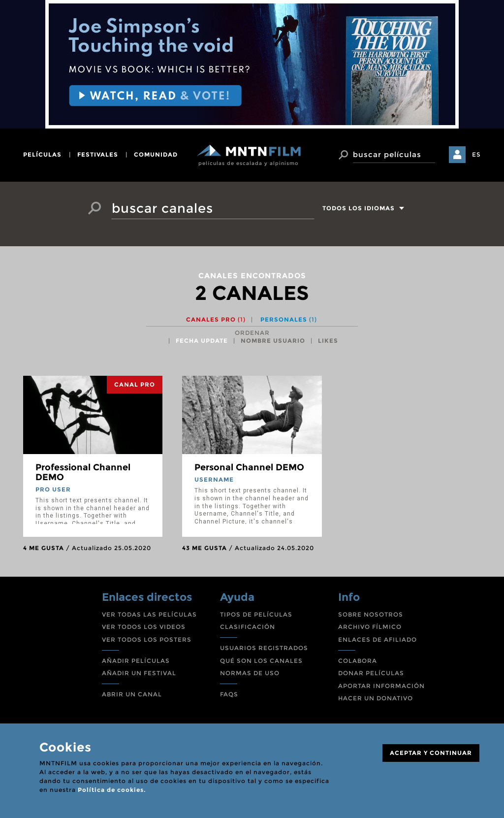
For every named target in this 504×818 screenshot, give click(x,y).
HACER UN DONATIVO (376, 698)
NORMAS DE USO (250, 673)
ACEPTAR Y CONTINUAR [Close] (431, 753)
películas (42, 154)
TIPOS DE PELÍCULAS (256, 614)
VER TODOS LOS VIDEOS (144, 627)
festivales (98, 154)
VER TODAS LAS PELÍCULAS (149, 614)
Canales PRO (216, 319)
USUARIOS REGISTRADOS (264, 648)
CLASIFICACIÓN (248, 627)
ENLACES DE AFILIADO (378, 639)
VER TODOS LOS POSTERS (147, 639)
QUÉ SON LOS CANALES (261, 661)
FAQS (229, 694)
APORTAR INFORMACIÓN (381, 686)
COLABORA (358, 661)
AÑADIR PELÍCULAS (136, 661)
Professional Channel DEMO (83, 472)
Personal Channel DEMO (249, 467)
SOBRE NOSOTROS (371, 614)
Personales (289, 319)
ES (476, 154)
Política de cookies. (112, 790)
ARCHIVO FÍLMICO (370, 627)
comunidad (156, 154)
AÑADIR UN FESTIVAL (139, 673)
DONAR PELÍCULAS (371, 673)
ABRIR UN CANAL (132, 694)
